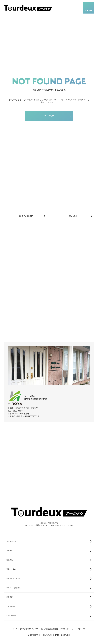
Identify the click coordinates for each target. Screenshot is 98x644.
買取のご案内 (11, 569)
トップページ (11, 541)
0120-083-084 (19, 411)
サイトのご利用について (26, 629)
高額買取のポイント (13, 579)
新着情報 (10, 597)
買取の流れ (10, 560)
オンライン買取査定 (26, 216)
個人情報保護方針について (55, 629)
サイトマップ (49, 116)
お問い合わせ (72, 216)
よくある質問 (11, 606)
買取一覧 (10, 551)
